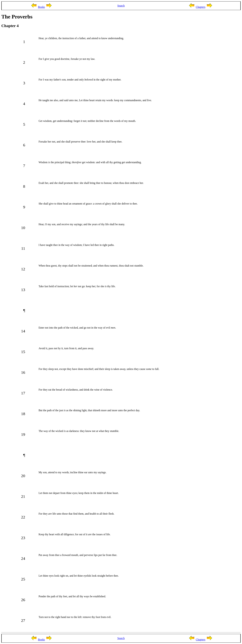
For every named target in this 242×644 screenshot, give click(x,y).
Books (41, 7)
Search (121, 6)
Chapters (201, 7)
